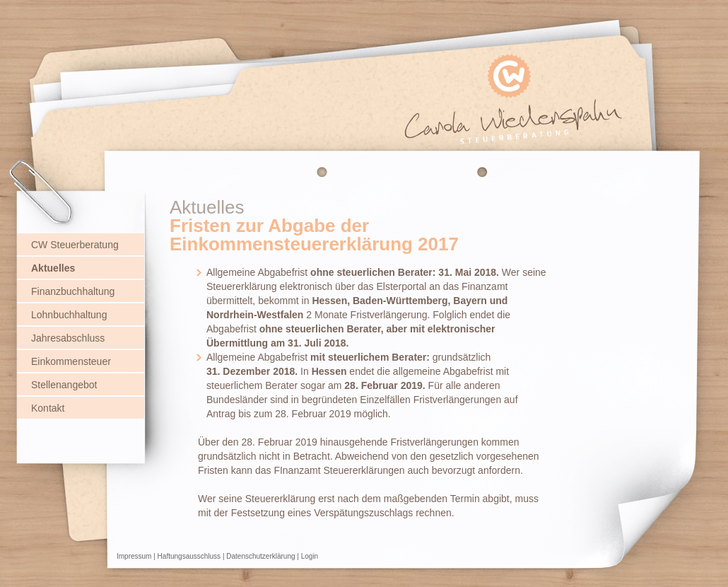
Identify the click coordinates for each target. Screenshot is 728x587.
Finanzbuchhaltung (73, 291)
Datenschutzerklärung (260, 556)
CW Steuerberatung (75, 245)
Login (310, 556)
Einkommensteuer (71, 361)
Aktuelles (53, 268)
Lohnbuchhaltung (69, 315)
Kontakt (48, 408)
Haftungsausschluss (189, 556)
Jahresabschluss (68, 338)
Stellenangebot (64, 385)
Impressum (134, 556)
